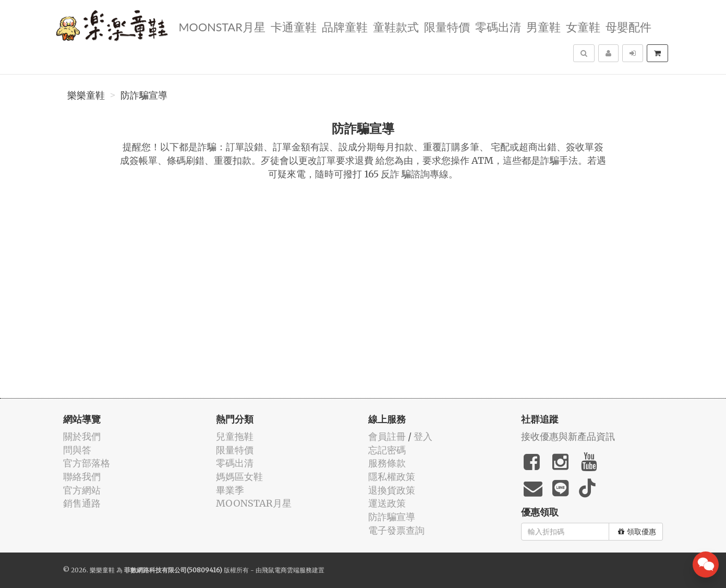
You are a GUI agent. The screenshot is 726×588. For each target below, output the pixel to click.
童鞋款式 (396, 26)
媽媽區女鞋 (239, 477)
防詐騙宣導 (144, 95)
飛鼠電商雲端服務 (287, 570)
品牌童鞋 (345, 26)
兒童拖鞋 (235, 436)
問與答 (77, 450)
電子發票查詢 (396, 530)
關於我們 (82, 436)
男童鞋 (543, 26)
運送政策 (387, 503)
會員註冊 (387, 436)
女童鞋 (583, 26)
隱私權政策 (392, 477)
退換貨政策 (392, 490)
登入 (423, 436)
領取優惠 (637, 532)
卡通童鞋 (294, 26)
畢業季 (230, 490)
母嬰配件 (628, 26)
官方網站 (82, 490)
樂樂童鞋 (86, 95)
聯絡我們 (82, 477)
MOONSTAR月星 (222, 26)
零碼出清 (498, 26)
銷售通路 (82, 503)
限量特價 (447, 26)
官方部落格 (87, 463)
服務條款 (387, 463)
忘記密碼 (387, 450)
